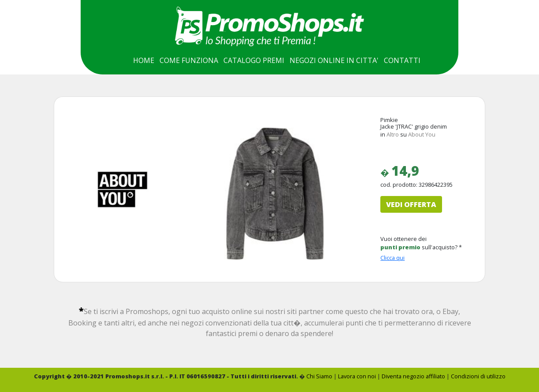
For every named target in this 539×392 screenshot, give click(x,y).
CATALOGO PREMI (254, 60)
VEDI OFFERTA (411, 204)
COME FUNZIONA (189, 60)
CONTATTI (402, 60)
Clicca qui (392, 258)
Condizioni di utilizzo (478, 376)
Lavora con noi (357, 376)
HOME (144, 60)
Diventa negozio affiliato (413, 376)
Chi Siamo (319, 376)
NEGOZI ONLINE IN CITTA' (334, 60)
